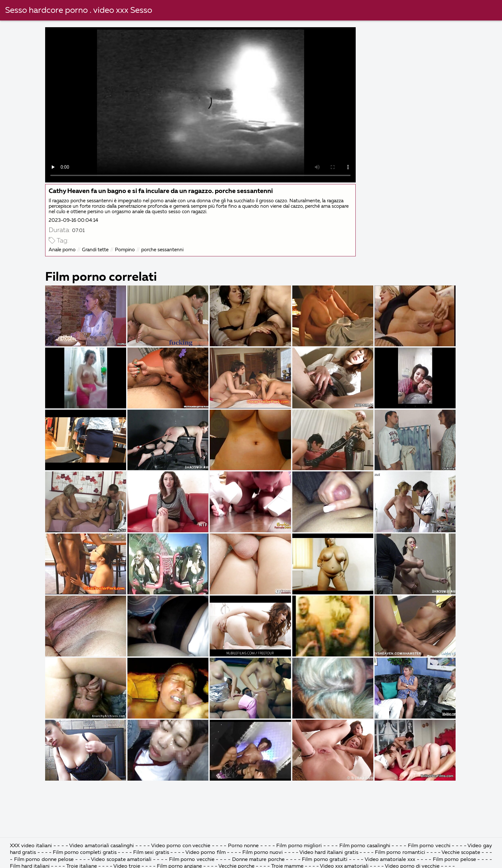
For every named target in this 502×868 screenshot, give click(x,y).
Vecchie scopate (461, 853)
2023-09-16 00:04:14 (73, 220)
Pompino (125, 250)
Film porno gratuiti (325, 860)
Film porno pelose (454, 860)
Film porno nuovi (263, 853)
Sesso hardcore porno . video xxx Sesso (79, 11)
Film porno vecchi (430, 846)
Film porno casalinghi (366, 846)
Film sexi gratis (152, 853)
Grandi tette (95, 250)
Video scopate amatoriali (121, 860)
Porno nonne (244, 846)
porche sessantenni (162, 250)
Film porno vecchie (192, 860)
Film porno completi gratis (85, 853)
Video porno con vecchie (181, 846)
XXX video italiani (32, 846)
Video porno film (206, 853)
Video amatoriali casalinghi (102, 846)
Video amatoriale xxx (390, 860)
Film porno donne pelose (45, 860)
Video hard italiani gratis (329, 853)
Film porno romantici (401, 853)
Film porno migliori (300, 846)
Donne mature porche (258, 860)
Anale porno (62, 250)
